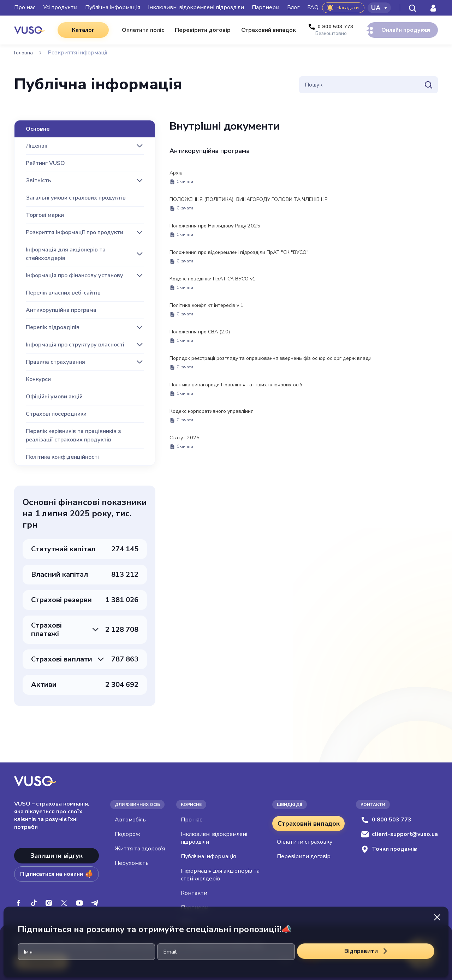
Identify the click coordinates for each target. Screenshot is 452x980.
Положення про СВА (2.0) (204, 343)
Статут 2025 (187, 453)
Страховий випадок (309, 824)
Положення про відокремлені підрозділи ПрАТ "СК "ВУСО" (248, 260)
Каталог (77, 30)
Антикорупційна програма (210, 151)
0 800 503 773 (386, 820)
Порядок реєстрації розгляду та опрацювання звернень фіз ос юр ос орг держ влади (284, 370)
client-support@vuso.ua (399, 834)
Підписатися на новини (56, 874)
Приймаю (43, 962)
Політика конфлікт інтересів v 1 (212, 315)
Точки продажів (389, 849)
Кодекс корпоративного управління (218, 426)
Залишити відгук (56, 856)
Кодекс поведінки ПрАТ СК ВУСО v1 (219, 288)
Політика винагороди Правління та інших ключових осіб (245, 398)
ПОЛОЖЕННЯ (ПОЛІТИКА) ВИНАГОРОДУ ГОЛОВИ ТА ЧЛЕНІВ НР (261, 205)
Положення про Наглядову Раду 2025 (220, 233)
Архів (181, 178)
